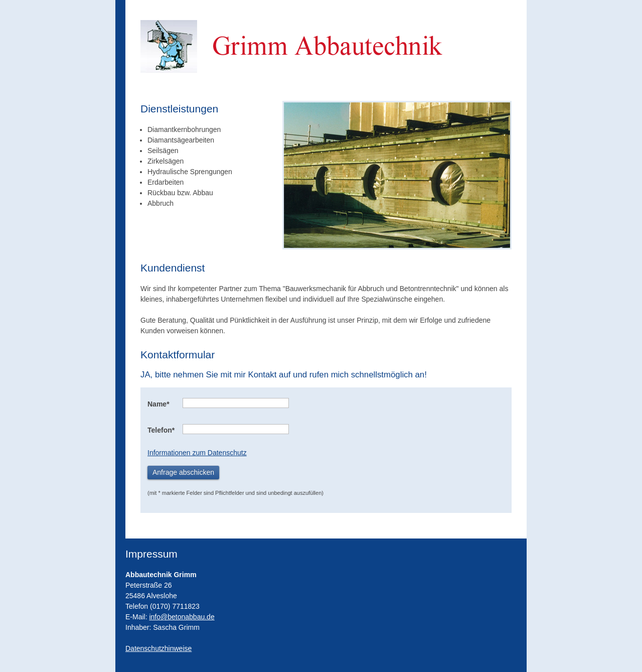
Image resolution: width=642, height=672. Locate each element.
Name (158, 404)
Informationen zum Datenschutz (197, 453)
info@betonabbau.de (182, 617)
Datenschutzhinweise (158, 648)
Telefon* (161, 430)
